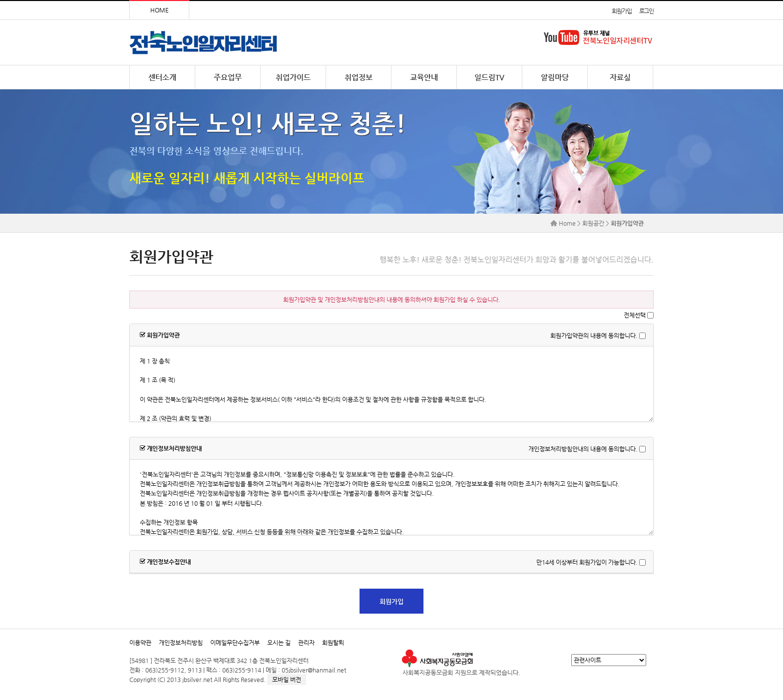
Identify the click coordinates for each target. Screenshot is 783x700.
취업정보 (359, 77)
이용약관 (140, 643)
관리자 (306, 643)
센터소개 (162, 77)
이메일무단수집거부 (235, 643)
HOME (160, 10)
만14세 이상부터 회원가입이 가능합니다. (587, 562)
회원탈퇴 (333, 643)
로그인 (646, 11)
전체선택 (635, 315)
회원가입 (621, 11)
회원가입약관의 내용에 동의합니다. (594, 336)
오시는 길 (279, 643)
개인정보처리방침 (181, 643)
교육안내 (424, 77)
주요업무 (228, 77)
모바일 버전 (287, 680)
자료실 (620, 77)
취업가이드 (293, 77)
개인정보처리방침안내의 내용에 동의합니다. (583, 449)
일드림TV (489, 77)
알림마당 (555, 77)
